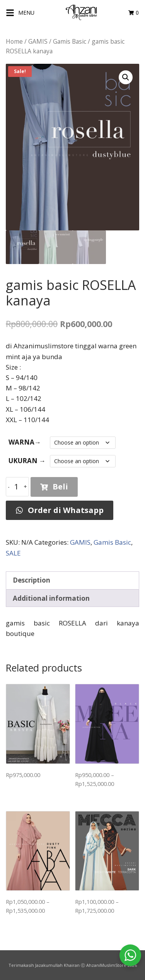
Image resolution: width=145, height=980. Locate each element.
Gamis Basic (70, 41)
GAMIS (38, 41)
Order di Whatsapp (60, 510)
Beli (54, 487)
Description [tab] (32, 580)
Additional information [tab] (51, 598)
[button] (126, 77)
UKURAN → (27, 461)
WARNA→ (25, 442)
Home (14, 41)
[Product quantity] (17, 487)
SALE (13, 553)
